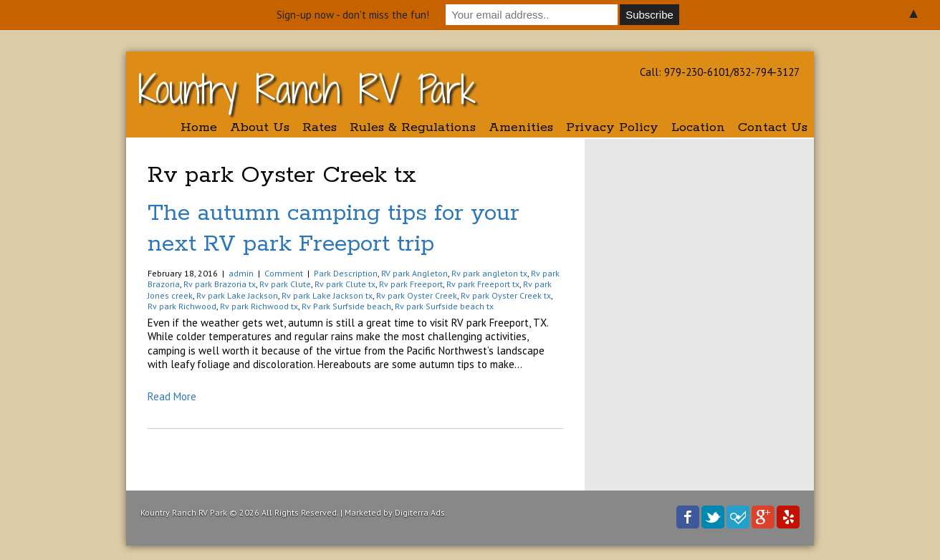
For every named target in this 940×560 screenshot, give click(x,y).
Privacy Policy (612, 127)
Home (199, 127)
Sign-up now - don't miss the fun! (353, 15)
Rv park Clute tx (345, 284)
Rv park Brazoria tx (220, 284)
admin (241, 273)
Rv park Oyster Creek (417, 295)
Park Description (346, 273)
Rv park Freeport (411, 284)
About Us (260, 127)
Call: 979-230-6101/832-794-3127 (720, 72)
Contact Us (773, 127)
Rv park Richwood (182, 306)
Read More (172, 396)
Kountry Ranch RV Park (307, 89)
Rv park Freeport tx (483, 284)
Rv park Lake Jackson (237, 295)
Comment (284, 273)
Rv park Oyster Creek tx (506, 295)
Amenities (521, 127)
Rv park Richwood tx (259, 306)
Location (698, 127)
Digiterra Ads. (421, 512)
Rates (320, 127)
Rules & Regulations (413, 127)
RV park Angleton (414, 273)
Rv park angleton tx (489, 273)
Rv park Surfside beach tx (444, 306)
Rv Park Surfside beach (346, 306)
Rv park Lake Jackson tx (327, 295)
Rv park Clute (285, 284)
